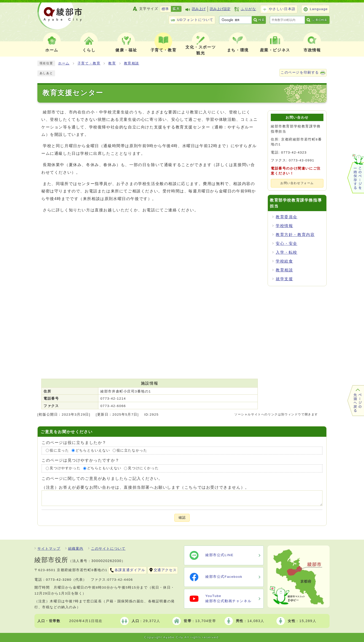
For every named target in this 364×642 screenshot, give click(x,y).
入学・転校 (287, 252)
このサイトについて (108, 549)
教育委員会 (287, 217)
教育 (112, 63)
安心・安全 (287, 243)
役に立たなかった (132, 450)
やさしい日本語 (282, 9)
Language (319, 9)
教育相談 (132, 63)
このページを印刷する (300, 72)
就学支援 (284, 279)
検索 (261, 20)
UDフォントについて (195, 20)
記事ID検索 (320, 20)
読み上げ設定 (220, 9)
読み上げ (199, 9)
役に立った (59, 450)
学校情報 (284, 226)
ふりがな (248, 9)
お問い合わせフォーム (297, 183)
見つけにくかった (143, 468)
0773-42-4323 (294, 152)
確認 (182, 518)
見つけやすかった (65, 468)
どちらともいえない (93, 450)
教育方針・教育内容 (295, 235)
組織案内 (76, 549)
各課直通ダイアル (130, 570)
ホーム (64, 63)
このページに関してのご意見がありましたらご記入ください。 (102, 478)
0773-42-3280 (59, 580)
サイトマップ (49, 549)
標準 (165, 9)
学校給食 (284, 261)
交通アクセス (165, 570)
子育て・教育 (89, 63)
